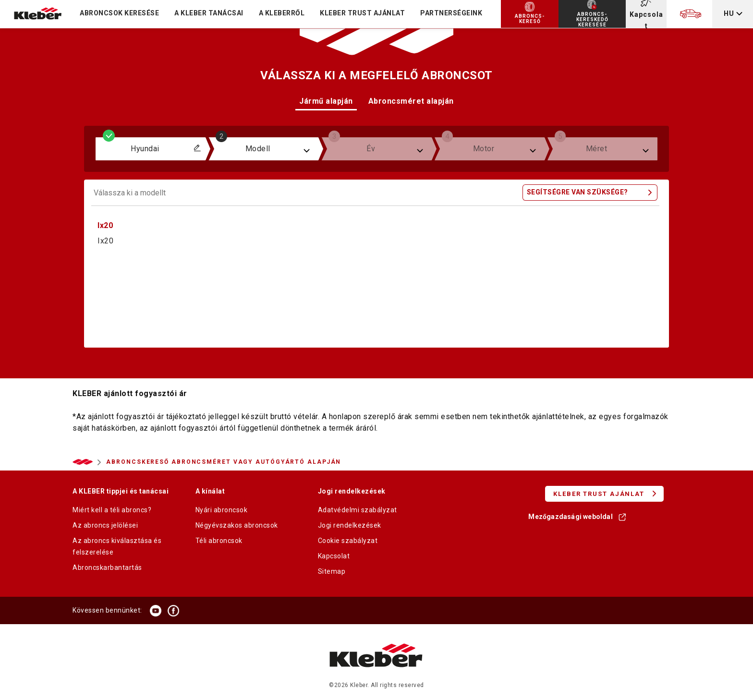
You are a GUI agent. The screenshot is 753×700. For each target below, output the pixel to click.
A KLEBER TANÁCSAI (209, 13)
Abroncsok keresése (119, 13)
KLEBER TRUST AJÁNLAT (362, 13)
